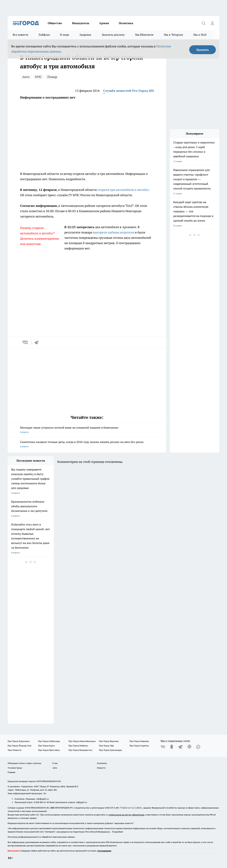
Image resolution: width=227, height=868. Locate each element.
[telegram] (38, 342)
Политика (126, 23)
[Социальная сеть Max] (198, 747)
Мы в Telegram (173, 35)
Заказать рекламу (113, 35)
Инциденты (81, 23)
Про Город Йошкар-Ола (20, 746)
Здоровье (85, 35)
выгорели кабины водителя (113, 232)
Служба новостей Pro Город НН (128, 91)
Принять (203, 50)
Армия (104, 23)
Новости (101, 768)
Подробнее (118, 832)
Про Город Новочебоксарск (82, 741)
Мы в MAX (200, 35)
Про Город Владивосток (80, 750)
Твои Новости (15, 750)
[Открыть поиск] (203, 23)
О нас (55, 763)
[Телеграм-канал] (181, 747)
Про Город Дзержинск (19, 741)
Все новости (20, 35)
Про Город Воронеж (109, 741)
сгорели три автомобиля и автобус (123, 190)
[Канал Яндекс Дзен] (189, 747)
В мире (65, 35)
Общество (55, 23)
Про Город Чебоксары (49, 741)
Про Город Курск (46, 746)
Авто (26, 77)
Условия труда (15, 768)
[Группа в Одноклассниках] (172, 747)
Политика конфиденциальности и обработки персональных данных (41, 837)
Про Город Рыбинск (78, 746)
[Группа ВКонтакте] (163, 747)
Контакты (102, 763)
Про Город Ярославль (49, 750)
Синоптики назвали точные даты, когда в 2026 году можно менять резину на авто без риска (87, 444)
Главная (11, 772)
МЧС (38, 77)
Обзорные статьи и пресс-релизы (24, 763)
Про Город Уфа (106, 746)
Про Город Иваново (139, 741)
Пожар (52, 77)
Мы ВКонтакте (144, 35)
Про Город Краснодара (110, 750)
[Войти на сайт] (212, 23)
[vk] (25, 342)
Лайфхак (44, 35)
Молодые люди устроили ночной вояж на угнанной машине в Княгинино (87, 430)
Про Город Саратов (139, 746)
